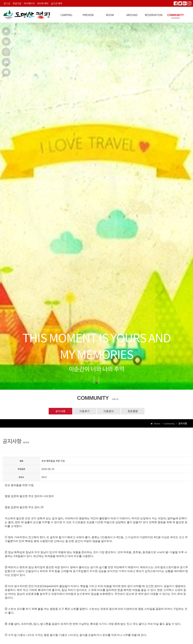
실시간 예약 (57, 3)
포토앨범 (6, 74)
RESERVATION (154, 15)
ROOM (110, 15)
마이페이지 (29, 3)
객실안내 (6, 53)
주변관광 (6, 63)
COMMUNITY (175, 15)
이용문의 (109, 411)
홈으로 (6, 33)
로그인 (7, 3)
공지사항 (60, 411)
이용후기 (85, 411)
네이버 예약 (43, 3)
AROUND (132, 15)
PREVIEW (88, 15)
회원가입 (17, 3)
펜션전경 (6, 43)
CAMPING (66, 15)
